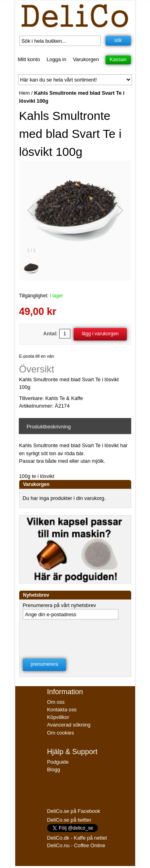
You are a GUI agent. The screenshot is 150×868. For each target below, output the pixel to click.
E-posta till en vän (37, 356)
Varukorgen (86, 59)
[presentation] (74, 637)
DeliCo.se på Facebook (74, 811)
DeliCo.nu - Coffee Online (76, 845)
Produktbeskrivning (49, 427)
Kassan (118, 59)
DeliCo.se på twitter (69, 820)
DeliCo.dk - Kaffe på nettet (77, 838)
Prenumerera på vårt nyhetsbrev (60, 605)
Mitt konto (29, 59)
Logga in (56, 59)
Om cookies (61, 733)
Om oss (56, 702)
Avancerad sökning (69, 725)
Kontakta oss (62, 710)
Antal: (50, 333)
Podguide (58, 762)
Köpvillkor (58, 717)
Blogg (54, 769)
